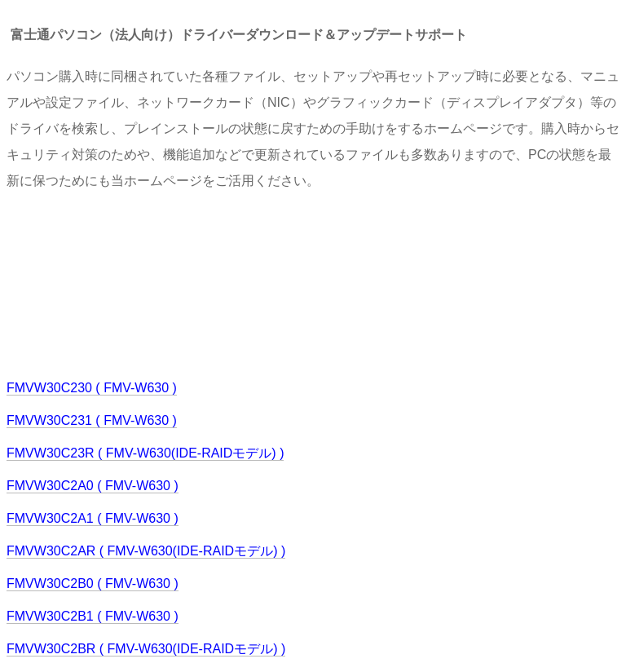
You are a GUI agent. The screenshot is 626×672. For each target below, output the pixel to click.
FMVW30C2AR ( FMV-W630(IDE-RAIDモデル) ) (146, 551)
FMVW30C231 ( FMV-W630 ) (92, 420)
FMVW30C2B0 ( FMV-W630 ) (93, 584)
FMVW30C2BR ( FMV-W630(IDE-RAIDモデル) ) (146, 649)
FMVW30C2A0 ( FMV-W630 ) (93, 486)
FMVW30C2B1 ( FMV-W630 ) (93, 616)
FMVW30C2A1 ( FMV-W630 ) (93, 518)
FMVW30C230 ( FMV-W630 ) (92, 388)
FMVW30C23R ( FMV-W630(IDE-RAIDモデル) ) (145, 453)
